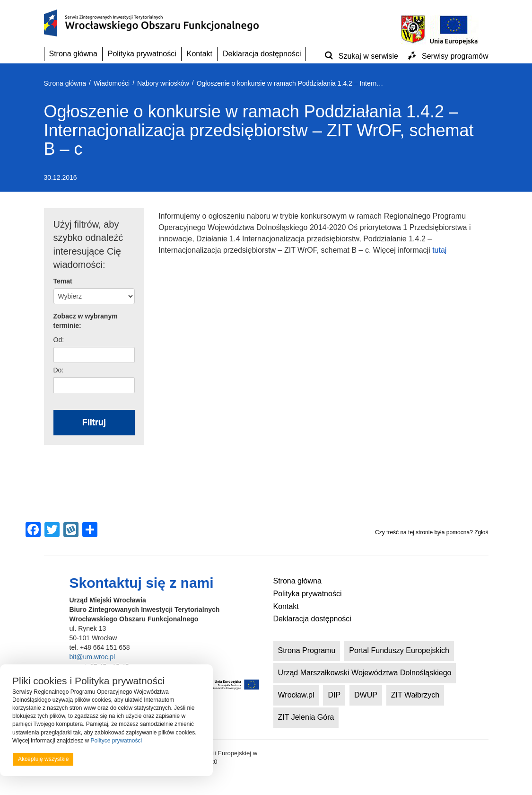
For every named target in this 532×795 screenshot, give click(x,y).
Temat (63, 281)
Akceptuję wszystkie (43, 759)
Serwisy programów (455, 56)
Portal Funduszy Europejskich (399, 650)
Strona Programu (307, 650)
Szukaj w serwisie (368, 56)
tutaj (439, 250)
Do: (59, 370)
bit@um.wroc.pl (92, 657)
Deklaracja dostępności (262, 54)
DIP (334, 695)
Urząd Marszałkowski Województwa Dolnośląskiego (365, 673)
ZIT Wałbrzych (415, 695)
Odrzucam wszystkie (118, 759)
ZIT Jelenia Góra (306, 717)
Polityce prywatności (116, 741)
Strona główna (73, 54)
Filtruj (94, 422)
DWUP (366, 695)
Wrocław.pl (296, 695)
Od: (59, 340)
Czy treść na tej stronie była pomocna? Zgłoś (432, 532)
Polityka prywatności (142, 54)
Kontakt (200, 54)
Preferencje (181, 759)
